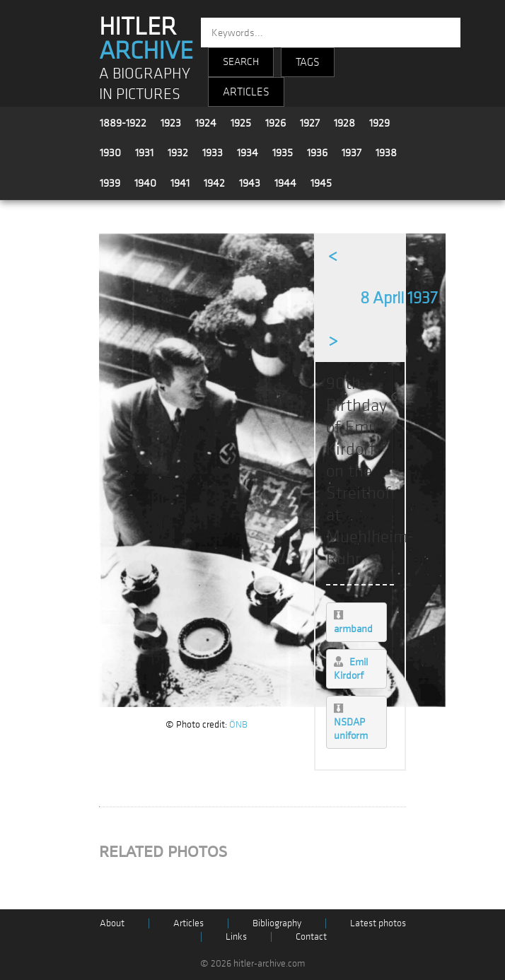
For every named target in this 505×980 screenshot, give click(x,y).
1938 (386, 153)
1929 (379, 123)
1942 (214, 183)
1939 (110, 183)
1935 (283, 153)
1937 (352, 153)
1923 (171, 123)
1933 (213, 153)
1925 (241, 123)
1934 (248, 153)
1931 (144, 153)
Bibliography (277, 923)
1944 (285, 183)
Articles (188, 923)
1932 (178, 153)
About (112, 923)
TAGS (308, 62)
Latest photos (378, 923)
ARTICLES (246, 92)
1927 (310, 123)
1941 (180, 183)
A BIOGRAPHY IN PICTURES (145, 84)
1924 (206, 123)
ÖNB (238, 724)
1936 (317, 153)
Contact (311, 937)
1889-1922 (123, 123)
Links (236, 937)
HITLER (146, 39)
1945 (321, 183)
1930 (110, 153)
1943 (250, 183)
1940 (145, 183)
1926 (275, 123)
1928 (344, 123)
